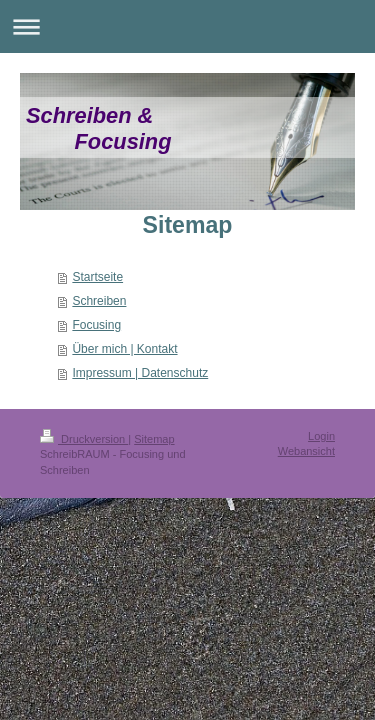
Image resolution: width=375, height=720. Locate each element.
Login (321, 436)
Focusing (96, 325)
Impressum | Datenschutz (140, 373)
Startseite (97, 277)
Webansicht (306, 451)
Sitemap (154, 439)
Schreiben (99, 301)
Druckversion (84, 439)
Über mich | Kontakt (124, 349)
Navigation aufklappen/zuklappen (187, 26)
